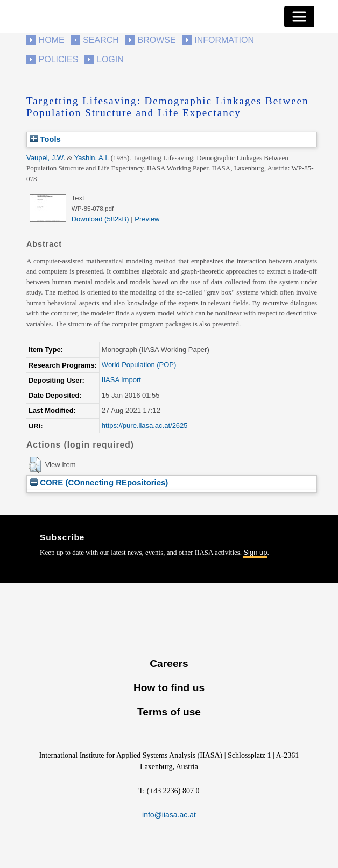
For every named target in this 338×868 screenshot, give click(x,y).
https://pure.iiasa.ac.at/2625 (145, 425)
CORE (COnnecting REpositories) (99, 482)
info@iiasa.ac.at (169, 815)
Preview (147, 219)
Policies (59, 59)
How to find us (169, 688)
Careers (169, 663)
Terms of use (169, 712)
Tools (45, 139)
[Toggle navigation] (299, 17)
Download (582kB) (100, 219)
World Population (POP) (139, 365)
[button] (35, 465)
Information (224, 40)
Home (52, 40)
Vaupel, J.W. (46, 158)
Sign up (255, 552)
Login (110, 59)
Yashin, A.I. (92, 158)
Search (101, 40)
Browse (156, 40)
